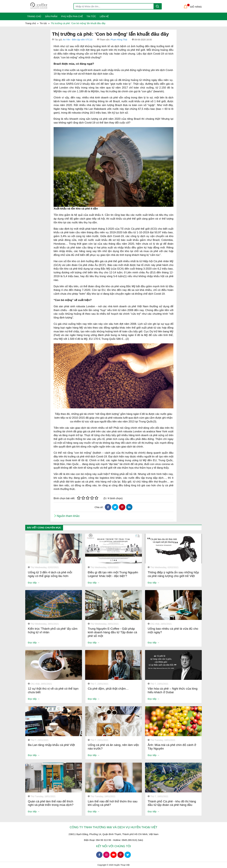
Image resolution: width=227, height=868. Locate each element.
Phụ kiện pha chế (72, 16)
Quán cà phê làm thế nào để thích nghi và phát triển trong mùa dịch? (51, 803)
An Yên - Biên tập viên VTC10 (78, 40)
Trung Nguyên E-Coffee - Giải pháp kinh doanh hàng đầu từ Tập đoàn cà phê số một (112, 632)
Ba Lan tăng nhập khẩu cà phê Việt (51, 745)
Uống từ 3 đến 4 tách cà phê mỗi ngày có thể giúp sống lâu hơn (50, 574)
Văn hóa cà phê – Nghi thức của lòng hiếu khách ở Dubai (173, 690)
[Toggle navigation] (27, 6)
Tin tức (91, 16)
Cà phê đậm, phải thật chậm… (108, 689)
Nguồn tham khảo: (68, 516)
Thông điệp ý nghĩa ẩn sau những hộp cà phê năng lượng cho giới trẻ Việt (173, 574)
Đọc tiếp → (34, 583)
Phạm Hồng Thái (119, 40)
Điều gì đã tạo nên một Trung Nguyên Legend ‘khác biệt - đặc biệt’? (113, 574)
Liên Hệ (104, 16)
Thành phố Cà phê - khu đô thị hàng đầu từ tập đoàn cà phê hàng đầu (172, 803)
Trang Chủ (34, 16)
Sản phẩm (51, 16)
